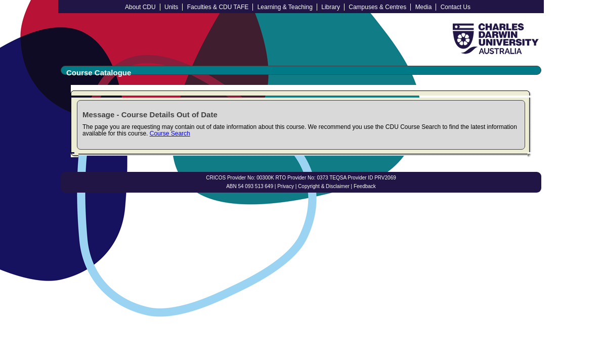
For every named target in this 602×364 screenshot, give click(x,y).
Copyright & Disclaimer (324, 186)
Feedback (365, 186)
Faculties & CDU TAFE (218, 7)
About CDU (140, 7)
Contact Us (456, 7)
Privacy (286, 186)
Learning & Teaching (285, 7)
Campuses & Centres (377, 7)
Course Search (170, 133)
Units (171, 7)
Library (331, 7)
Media (424, 7)
